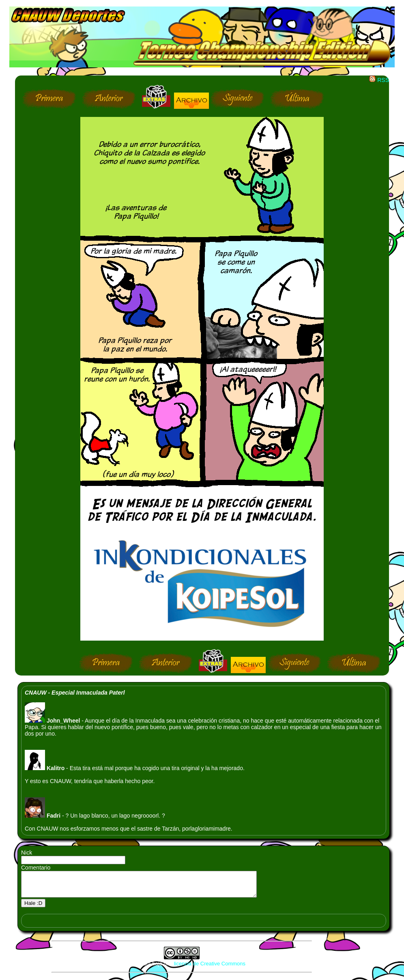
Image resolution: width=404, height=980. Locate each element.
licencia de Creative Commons (210, 968)
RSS (379, 80)
